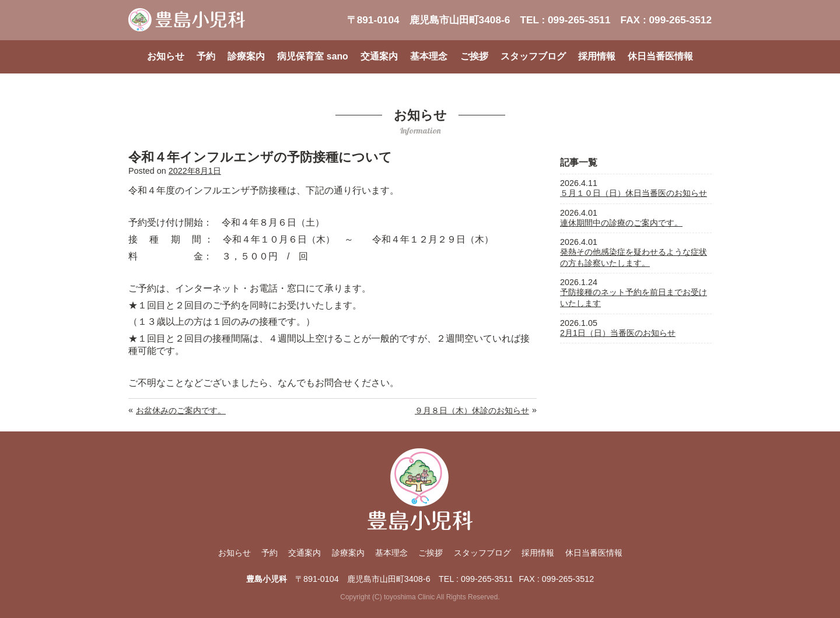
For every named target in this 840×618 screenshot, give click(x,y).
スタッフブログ (533, 56)
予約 (206, 56)
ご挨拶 (474, 56)
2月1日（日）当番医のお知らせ (618, 333)
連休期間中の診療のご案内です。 (621, 223)
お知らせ (166, 56)
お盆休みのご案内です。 (181, 410)
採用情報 (597, 56)
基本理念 (429, 56)
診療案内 (246, 56)
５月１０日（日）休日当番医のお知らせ (633, 193)
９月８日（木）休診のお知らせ (472, 410)
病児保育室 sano (312, 56)
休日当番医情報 (660, 56)
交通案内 (379, 56)
